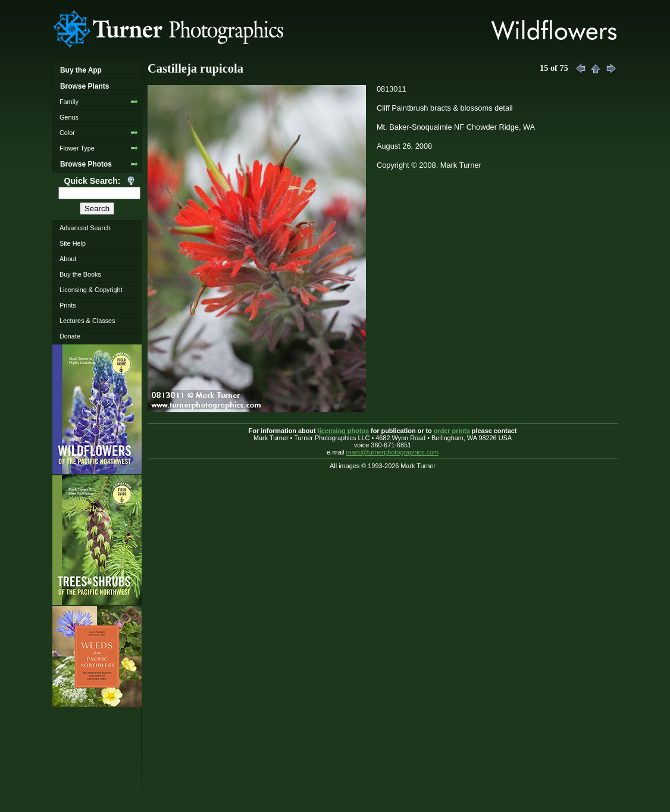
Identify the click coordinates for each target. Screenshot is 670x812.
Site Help (73, 243)
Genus (69, 117)
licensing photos (343, 431)
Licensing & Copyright (91, 290)
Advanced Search (85, 228)
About (68, 259)
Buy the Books (80, 274)
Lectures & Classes (87, 321)
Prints (68, 305)
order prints (452, 431)
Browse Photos (86, 164)
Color (67, 133)
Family (69, 102)
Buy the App (81, 70)
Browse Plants (84, 86)
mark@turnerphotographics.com (393, 452)
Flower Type (77, 148)
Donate (70, 336)
